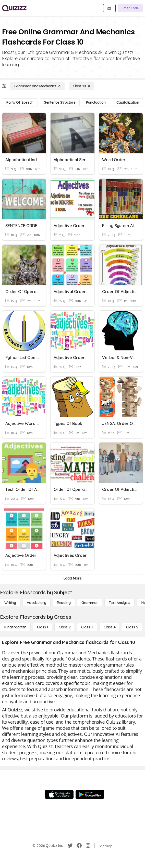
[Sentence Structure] (60, 102)
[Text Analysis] (119, 603)
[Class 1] (43, 627)
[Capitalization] (128, 102)
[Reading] (64, 603)
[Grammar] (90, 603)
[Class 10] (81, 86)
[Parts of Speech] (20, 102)
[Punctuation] (96, 102)
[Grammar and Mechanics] (37, 86)
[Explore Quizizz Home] (14, 8)
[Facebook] (79, 846)
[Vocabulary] (37, 603)
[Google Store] (90, 794)
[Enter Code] (130, 8)
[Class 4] (110, 627)
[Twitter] (70, 846)
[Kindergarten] (15, 627)
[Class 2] (65, 627)
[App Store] (59, 794)
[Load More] (72, 578)
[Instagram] (88, 846)
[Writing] (10, 603)
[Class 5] (132, 627)
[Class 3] (87, 627)
